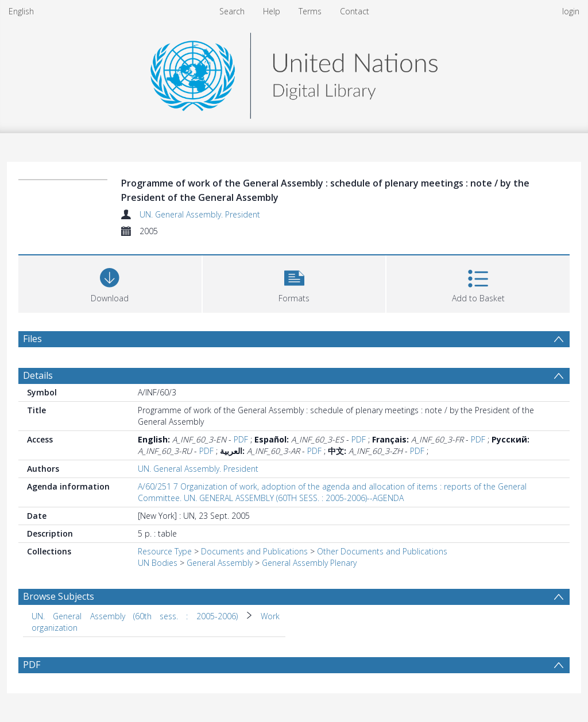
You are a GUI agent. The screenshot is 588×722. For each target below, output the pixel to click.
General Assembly (220, 563)
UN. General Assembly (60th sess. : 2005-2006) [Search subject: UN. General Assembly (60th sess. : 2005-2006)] (135, 616)
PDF (241, 439)
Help (272, 11)
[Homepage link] (294, 73)
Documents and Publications (254, 551)
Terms (310, 11)
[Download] (110, 283)
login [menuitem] (571, 11)
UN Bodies (158, 563)
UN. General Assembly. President (200, 214)
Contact (355, 11)
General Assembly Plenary (309, 563)
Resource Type (165, 551)
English (21, 11)
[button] (294, 283)
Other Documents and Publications (382, 551)
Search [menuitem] (232, 11)
